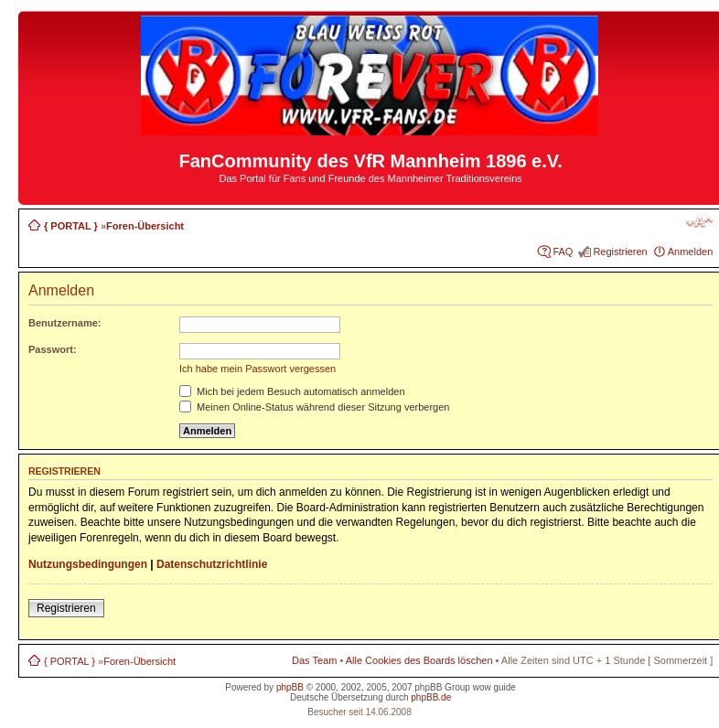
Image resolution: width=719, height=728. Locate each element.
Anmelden (691, 252)
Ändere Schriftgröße (699, 222)
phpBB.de (431, 697)
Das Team (314, 660)
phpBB (290, 687)
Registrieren (620, 252)
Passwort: (53, 349)
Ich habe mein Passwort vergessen (258, 369)
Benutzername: (64, 323)
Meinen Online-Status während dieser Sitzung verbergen (314, 407)
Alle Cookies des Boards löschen (419, 660)
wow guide (494, 687)
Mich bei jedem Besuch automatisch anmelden (292, 391)
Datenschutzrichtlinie (212, 564)
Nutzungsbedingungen (88, 564)
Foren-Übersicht (145, 226)
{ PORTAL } (71, 226)
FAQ (563, 252)
